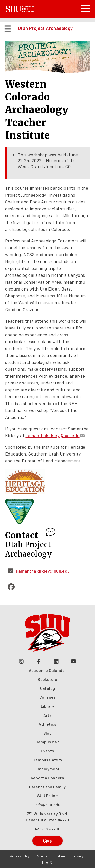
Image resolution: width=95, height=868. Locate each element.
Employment (48, 769)
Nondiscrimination (51, 856)
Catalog (48, 688)
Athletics (48, 724)
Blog (48, 733)
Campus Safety (47, 760)
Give (48, 841)
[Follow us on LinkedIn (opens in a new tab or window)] (56, 661)
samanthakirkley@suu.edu (52, 435)
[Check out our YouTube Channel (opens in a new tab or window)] (74, 661)
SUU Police (48, 796)
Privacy (78, 856)
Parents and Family (47, 787)
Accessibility (20, 856)
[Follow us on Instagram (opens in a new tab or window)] (21, 661)
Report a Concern (48, 778)
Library (48, 706)
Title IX (47, 862)
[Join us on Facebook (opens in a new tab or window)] (39, 661)
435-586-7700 (48, 829)
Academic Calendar (48, 670)
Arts (48, 715)
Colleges (48, 697)
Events (47, 751)
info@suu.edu (48, 804)
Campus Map (48, 742)
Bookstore (48, 679)
